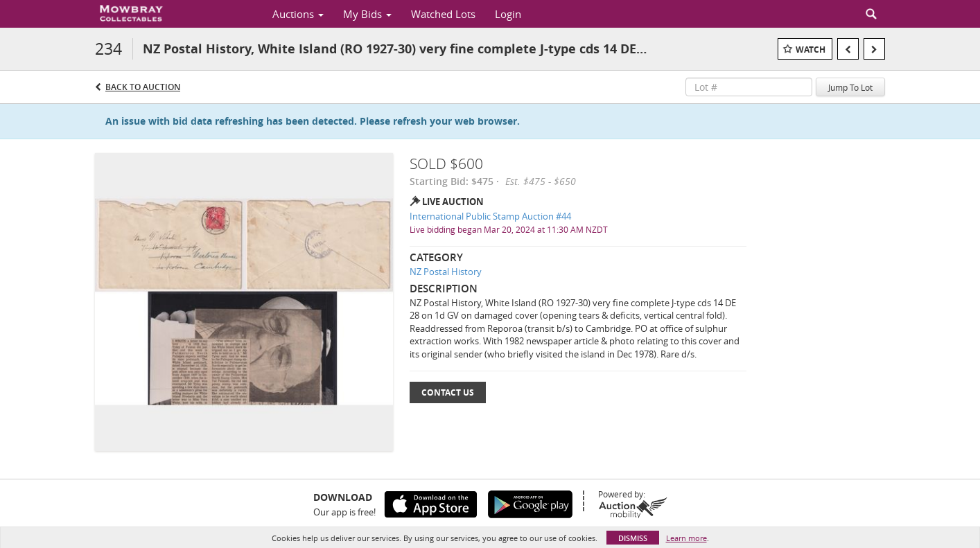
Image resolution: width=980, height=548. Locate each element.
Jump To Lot (850, 87)
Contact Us (448, 392)
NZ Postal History (446, 272)
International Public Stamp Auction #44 (490, 216)
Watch (811, 50)
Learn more (686, 538)
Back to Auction (143, 87)
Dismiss (633, 538)
